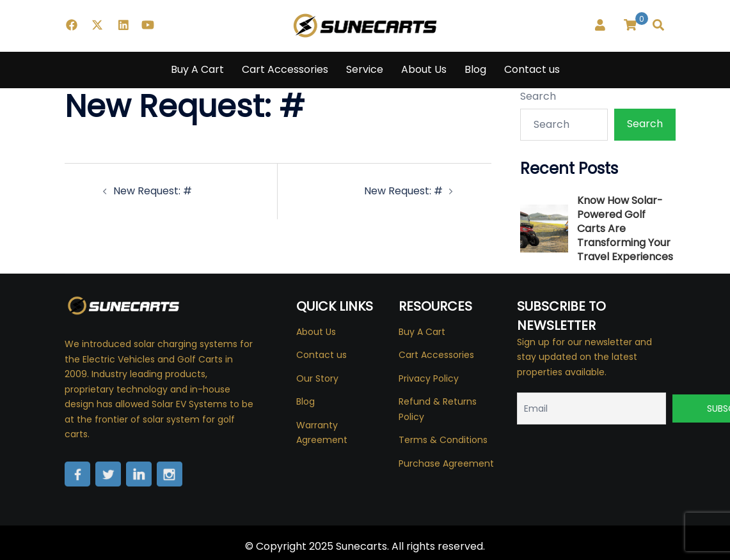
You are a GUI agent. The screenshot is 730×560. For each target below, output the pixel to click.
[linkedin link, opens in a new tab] (122, 25)
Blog (475, 69)
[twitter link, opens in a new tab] (97, 25)
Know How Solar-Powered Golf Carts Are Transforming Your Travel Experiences (625, 229)
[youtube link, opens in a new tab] (148, 25)
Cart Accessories (285, 69)
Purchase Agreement (446, 463)
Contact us (532, 69)
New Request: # (153, 191)
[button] (659, 26)
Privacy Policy (429, 378)
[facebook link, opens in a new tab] (71, 25)
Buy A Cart (197, 69)
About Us (424, 69)
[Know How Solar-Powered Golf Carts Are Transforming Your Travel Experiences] (544, 229)
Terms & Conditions (443, 440)
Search (538, 96)
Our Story (317, 378)
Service (365, 69)
